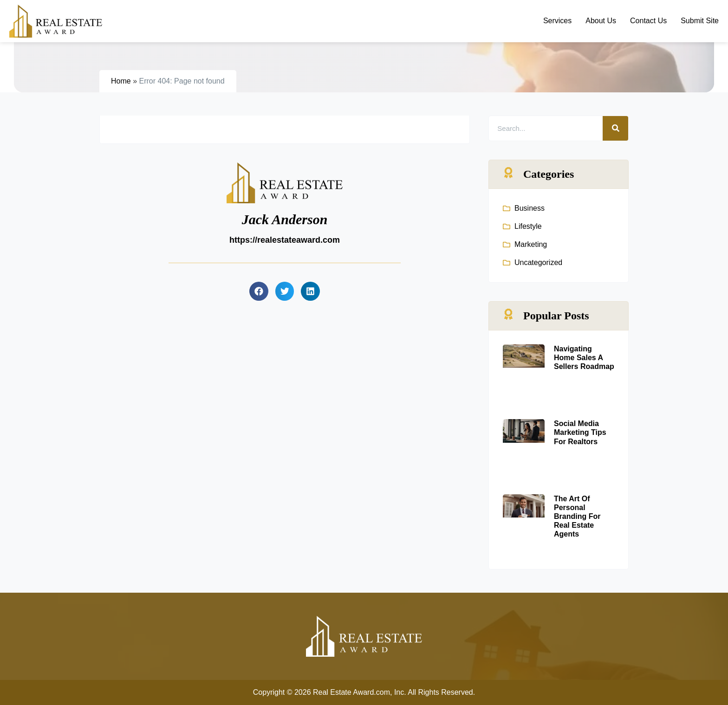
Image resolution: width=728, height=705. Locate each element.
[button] (259, 291)
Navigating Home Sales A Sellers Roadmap (584, 358)
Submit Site (700, 21)
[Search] (615, 128)
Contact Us (648, 21)
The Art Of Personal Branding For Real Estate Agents (577, 517)
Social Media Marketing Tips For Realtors (580, 432)
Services (557, 21)
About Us (601, 21)
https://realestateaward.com (285, 240)
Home (121, 81)
